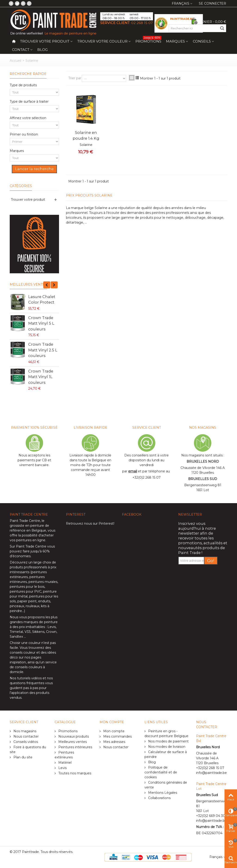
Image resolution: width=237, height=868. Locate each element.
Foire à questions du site (28, 749)
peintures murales (43, 582)
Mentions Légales (162, 793)
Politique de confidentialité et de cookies (161, 772)
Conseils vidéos (25, 742)
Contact (21, 50)
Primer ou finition (24, 134)
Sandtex (16, 637)
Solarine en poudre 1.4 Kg (86, 135)
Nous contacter (26, 736)
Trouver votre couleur (102, 41)
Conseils (202, 41)
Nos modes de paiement (168, 741)
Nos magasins (24, 731)
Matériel (64, 763)
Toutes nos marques (74, 773)
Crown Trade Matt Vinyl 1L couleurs (41, 377)
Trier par (75, 78)
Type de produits (23, 85)
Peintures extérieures (64, 755)
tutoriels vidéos (29, 678)
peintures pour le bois (27, 587)
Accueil (16, 61)
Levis (52, 627)
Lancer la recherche (34, 169)
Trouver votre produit (45, 41)
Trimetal (16, 632)
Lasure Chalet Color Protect (42, 299)
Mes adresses (114, 742)
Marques (175, 41)
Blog (42, 50)
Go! (211, 561)
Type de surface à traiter (29, 102)
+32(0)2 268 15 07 (147, 477)
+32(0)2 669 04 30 (211, 816)
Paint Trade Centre (25, 521)
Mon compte (113, 731)
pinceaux (17, 606)
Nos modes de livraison (166, 747)
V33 (28, 632)
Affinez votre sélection (28, 118)
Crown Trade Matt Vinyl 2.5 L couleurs (43, 350)
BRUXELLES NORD (203, 462)
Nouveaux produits (73, 736)
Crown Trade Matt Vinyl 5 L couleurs (41, 323)
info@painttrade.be (211, 773)
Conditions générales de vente (166, 785)
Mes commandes (117, 736)
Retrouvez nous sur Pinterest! (90, 523)
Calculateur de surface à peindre (166, 754)
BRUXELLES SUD (203, 479)
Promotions (148, 40)
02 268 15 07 (142, 23)
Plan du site (22, 757)
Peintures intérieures (75, 747)
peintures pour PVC (26, 591)
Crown (51, 632)
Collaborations (159, 798)
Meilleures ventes (28, 284)
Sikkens (38, 632)
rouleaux (33, 606)
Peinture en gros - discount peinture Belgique (166, 734)
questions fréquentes (27, 683)
